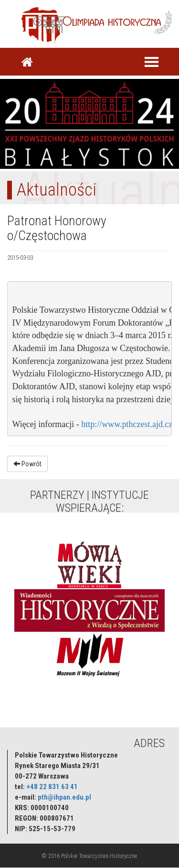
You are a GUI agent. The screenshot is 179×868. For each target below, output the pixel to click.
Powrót (27, 464)
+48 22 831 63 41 (52, 787)
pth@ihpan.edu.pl (64, 797)
